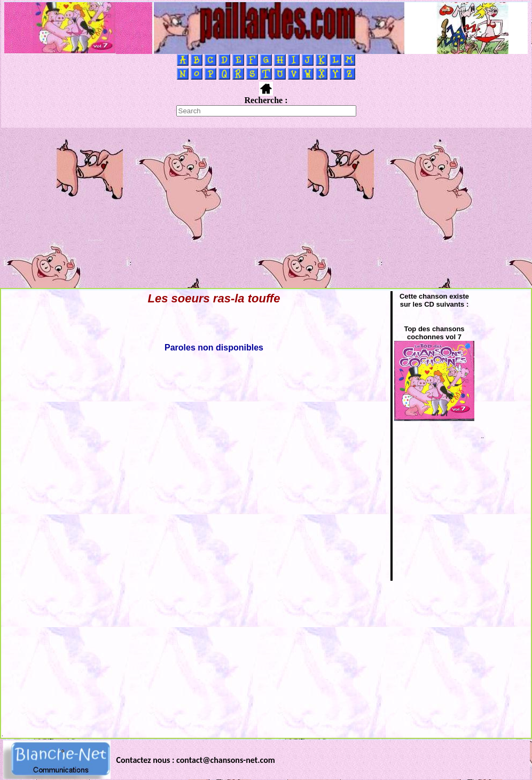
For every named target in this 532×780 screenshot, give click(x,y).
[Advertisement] (266, 208)
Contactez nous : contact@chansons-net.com (196, 760)
